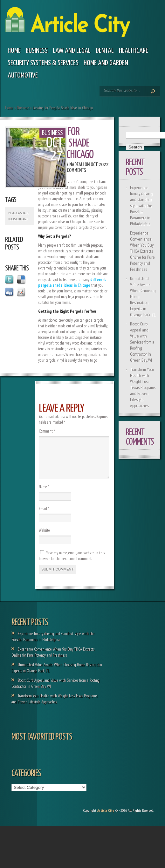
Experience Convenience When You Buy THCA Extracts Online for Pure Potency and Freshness (142, 251)
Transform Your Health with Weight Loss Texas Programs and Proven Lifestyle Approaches (143, 387)
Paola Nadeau (70, 165)
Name (44, 494)
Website (44, 538)
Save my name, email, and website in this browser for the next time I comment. (72, 563)
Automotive (23, 75)
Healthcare (134, 51)
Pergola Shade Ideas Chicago (19, 216)
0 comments (75, 171)
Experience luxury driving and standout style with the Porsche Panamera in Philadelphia (141, 206)
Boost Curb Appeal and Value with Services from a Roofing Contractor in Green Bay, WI (142, 342)
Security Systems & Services (43, 63)
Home (14, 51)
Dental (105, 51)
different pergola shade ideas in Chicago (72, 282)
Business (37, 51)
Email (44, 516)
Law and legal (72, 51)
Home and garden (106, 63)
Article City (106, 818)
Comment (47, 431)
